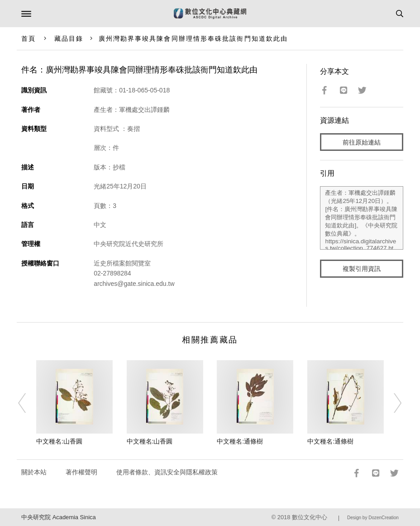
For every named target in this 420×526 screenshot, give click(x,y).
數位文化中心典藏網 (210, 14)
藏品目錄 (69, 39)
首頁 (29, 39)
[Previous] (28, 403)
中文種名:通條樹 (240, 441)
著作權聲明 (81, 472)
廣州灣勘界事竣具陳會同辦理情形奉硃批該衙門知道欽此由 (193, 39)
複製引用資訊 (362, 269)
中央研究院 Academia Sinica (58, 517)
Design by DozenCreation (373, 518)
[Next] (392, 403)
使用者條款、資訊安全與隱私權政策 (167, 472)
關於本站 (34, 472)
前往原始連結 (362, 142)
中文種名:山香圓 (59, 441)
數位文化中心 (310, 517)
